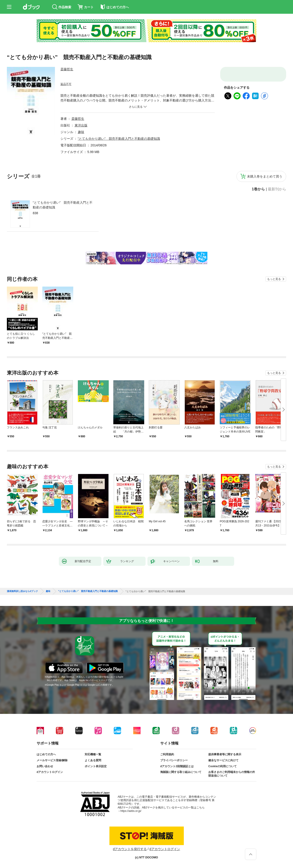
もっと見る (274, 279)
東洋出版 (81, 125)
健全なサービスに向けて (223, 760)
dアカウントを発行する (130, 849)
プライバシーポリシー (174, 760)
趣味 (81, 132)
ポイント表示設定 (96, 766)
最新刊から (277, 189)
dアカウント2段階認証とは (177, 766)
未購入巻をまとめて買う (265, 176)
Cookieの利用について (222, 766)
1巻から (258, 189)
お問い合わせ (45, 766)
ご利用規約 (167, 754)
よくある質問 (93, 760)
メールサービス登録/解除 (52, 760)
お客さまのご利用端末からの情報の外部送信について (232, 774)
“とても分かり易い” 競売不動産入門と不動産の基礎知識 (63, 205)
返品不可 (66, 84)
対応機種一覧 (93, 754)
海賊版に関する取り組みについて (181, 772)
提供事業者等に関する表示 (225, 754)
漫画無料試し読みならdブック (22, 591)
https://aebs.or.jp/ (131, 811)
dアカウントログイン (50, 772)
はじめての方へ (46, 754)
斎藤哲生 (67, 69)
